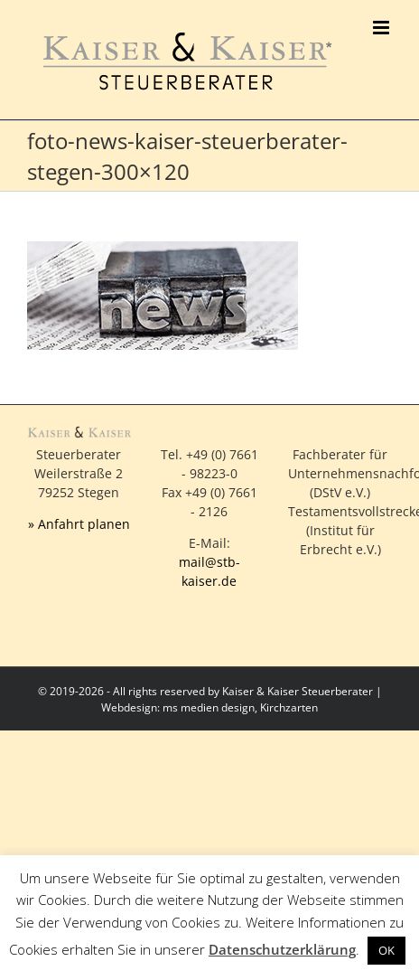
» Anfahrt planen (79, 524)
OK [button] (386, 950)
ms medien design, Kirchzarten (240, 707)
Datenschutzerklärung (282, 949)
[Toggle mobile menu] (382, 28)
